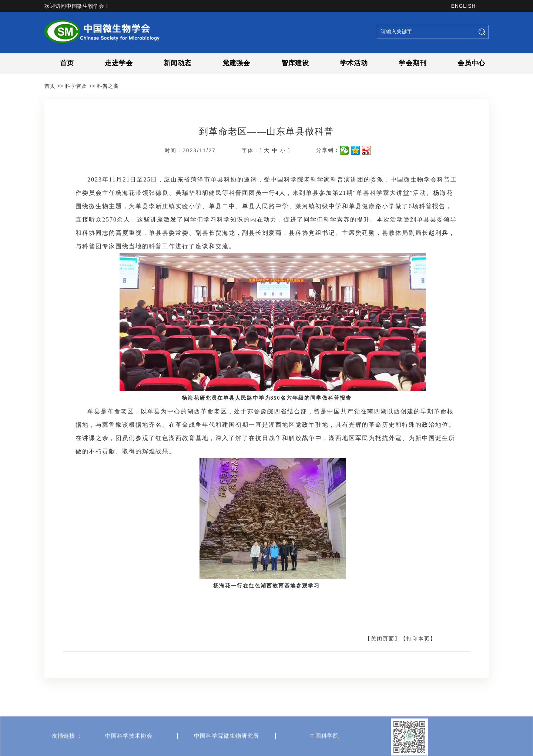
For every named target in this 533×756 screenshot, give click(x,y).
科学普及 (76, 86)
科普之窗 (108, 86)
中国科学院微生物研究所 (227, 750)
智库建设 (295, 63)
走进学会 (119, 63)
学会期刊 (413, 63)
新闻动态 (177, 63)
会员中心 (471, 63)
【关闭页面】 (383, 639)
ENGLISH (463, 6)
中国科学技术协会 (129, 750)
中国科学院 (324, 750)
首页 (67, 63)
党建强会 (236, 63)
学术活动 (354, 63)
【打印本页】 (418, 639)
